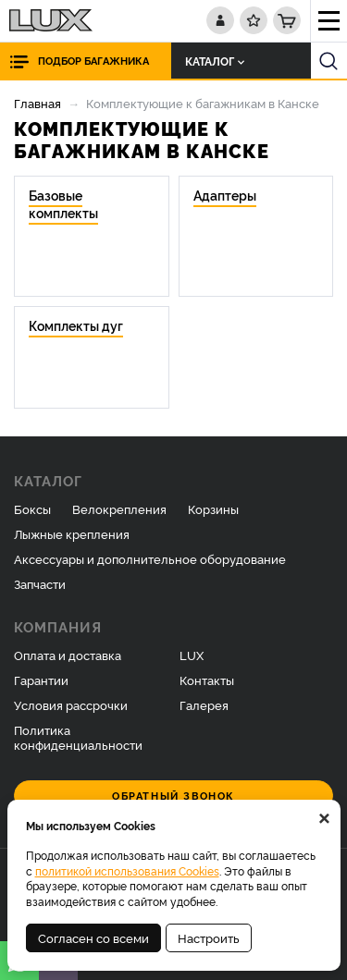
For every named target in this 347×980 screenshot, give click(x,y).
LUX (192, 655)
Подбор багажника (93, 61)
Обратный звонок (173, 796)
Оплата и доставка (68, 655)
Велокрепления (119, 508)
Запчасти (40, 583)
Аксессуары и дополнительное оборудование (150, 558)
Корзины (213, 508)
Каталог (215, 61)
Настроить (209, 937)
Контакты (207, 680)
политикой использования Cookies (127, 870)
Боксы (32, 508)
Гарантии (41, 680)
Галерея (204, 704)
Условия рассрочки (71, 704)
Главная (37, 103)
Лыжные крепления (72, 533)
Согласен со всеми (93, 937)
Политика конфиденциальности (78, 737)
